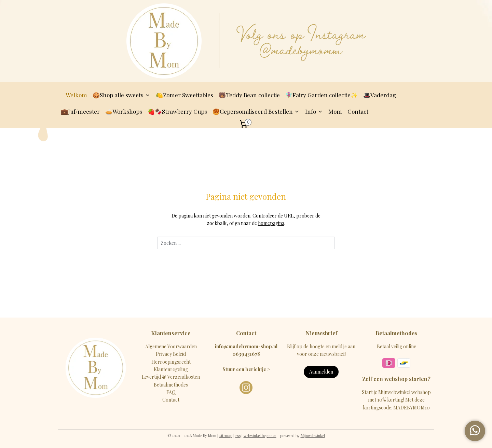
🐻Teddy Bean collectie (249, 95)
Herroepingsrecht (171, 362)
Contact (358, 111)
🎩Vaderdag (380, 95)
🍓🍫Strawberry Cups (177, 111)
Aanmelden (321, 372)
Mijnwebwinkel (313, 436)
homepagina (271, 223)
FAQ (171, 392)
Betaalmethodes (171, 385)
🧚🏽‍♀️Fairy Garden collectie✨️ (322, 95)
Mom (335, 111)
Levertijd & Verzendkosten (171, 377)
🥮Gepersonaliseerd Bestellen (256, 111)
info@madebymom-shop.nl (246, 346)
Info (314, 111)
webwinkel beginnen (260, 436)
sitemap (226, 436)
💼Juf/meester (80, 111)
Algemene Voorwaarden (171, 346)
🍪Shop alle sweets (121, 95)
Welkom (76, 95)
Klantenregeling (171, 369)
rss (238, 436)
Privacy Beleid (171, 354)
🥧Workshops (124, 111)
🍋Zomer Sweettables (184, 95)
